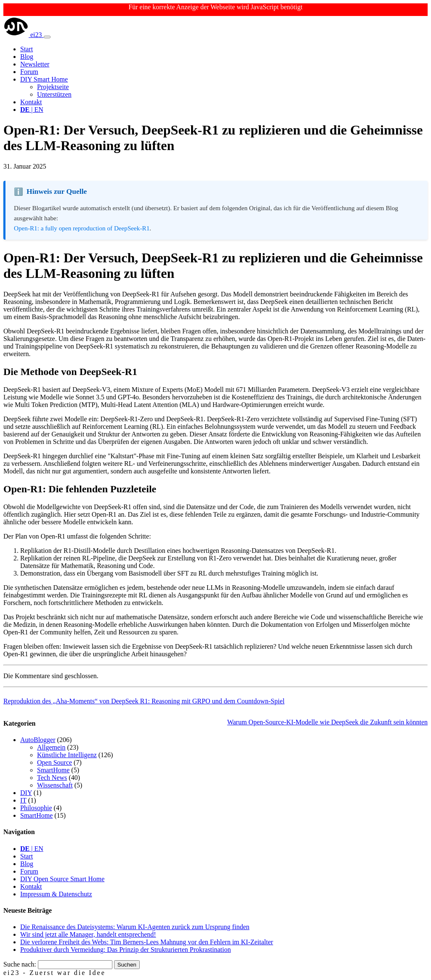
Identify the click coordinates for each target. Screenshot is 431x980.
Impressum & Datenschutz (56, 894)
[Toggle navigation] (47, 37)
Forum (29, 72)
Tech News (52, 778)
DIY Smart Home (44, 79)
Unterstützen (54, 94)
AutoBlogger (38, 740)
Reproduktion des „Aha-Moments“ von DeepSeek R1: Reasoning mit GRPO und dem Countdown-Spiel (144, 701)
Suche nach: (20, 964)
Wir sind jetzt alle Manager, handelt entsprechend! (88, 934)
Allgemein (51, 747)
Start (27, 49)
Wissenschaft (55, 785)
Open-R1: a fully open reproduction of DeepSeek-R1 (82, 228)
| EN (32, 110)
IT (23, 800)
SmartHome (53, 770)
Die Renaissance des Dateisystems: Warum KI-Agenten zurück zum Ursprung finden (135, 927)
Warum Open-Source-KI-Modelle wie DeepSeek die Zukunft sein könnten (327, 722)
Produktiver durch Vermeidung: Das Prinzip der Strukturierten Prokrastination (126, 950)
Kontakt (31, 102)
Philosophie (36, 808)
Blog (27, 57)
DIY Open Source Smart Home (62, 879)
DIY (26, 793)
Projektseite (53, 87)
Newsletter (35, 64)
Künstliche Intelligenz (67, 755)
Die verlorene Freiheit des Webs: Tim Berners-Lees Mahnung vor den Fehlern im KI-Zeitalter (147, 942)
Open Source (55, 762)
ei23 (24, 35)
